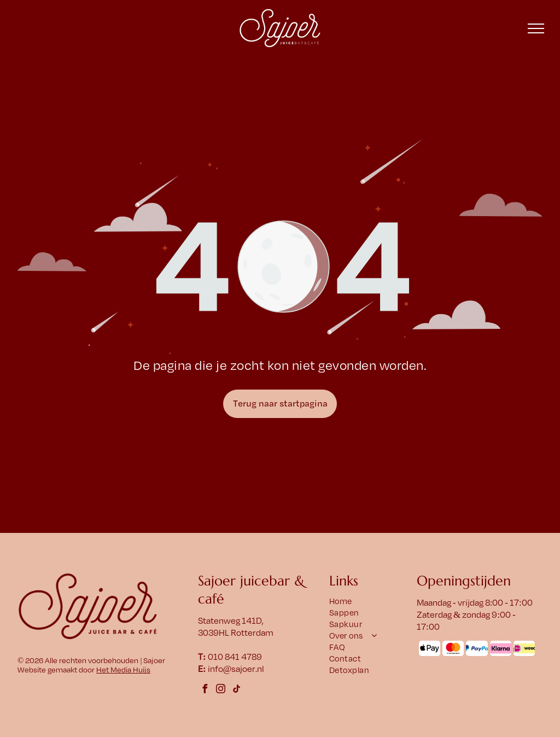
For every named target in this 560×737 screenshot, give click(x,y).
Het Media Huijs (123, 670)
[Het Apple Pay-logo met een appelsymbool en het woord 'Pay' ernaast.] (430, 648)
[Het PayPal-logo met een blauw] (477, 648)
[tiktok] (237, 690)
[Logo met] (524, 648)
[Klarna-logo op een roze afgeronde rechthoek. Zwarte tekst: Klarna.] (501, 648)
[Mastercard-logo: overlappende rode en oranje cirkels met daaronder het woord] (453, 648)
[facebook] (205, 690)
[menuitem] (371, 602)
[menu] (536, 28)
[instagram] (221, 690)
